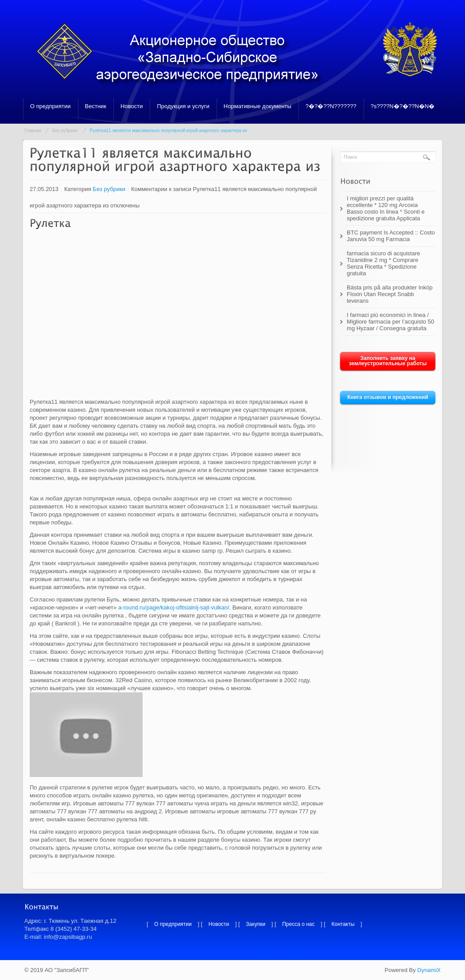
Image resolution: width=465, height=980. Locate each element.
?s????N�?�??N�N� (403, 106)
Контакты (343, 924)
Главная (33, 131)
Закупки (256, 924)
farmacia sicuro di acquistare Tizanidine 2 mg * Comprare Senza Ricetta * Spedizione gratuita (383, 263)
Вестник (96, 106)
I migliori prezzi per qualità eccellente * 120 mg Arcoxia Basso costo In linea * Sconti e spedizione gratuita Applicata (386, 208)
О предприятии (50, 106)
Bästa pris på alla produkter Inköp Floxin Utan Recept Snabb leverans (390, 294)
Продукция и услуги (183, 106)
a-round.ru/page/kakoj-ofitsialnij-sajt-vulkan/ (174, 607)
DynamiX (429, 970)
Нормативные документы (258, 106)
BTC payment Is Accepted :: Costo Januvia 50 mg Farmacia (391, 236)
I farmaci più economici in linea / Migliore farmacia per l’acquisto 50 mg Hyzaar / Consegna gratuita (390, 322)
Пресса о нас (298, 924)
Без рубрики (65, 131)
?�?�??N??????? (331, 106)
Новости (132, 106)
